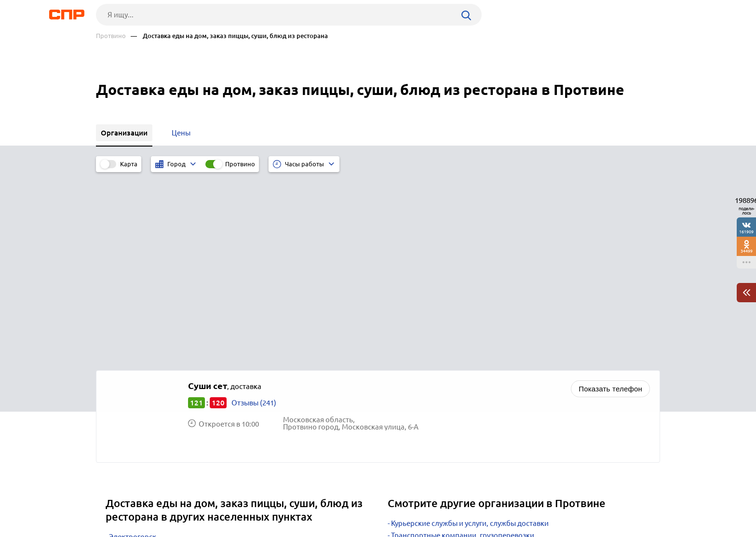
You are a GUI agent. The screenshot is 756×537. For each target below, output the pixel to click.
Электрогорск (133, 347)
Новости (174, 501)
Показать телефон (610, 199)
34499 (747, 251)
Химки (120, 395)
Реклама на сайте (242, 501)
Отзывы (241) (254, 213)
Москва (122, 371)
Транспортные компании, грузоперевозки (463, 345)
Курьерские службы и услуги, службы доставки (470, 333)
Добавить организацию (617, 501)
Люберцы (126, 383)
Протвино (111, 36)
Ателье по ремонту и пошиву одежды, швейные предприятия (495, 369)
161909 (746, 232)
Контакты (312, 501)
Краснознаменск (137, 359)
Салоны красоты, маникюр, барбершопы (461, 357)
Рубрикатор (114, 501)
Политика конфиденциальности (225, 529)
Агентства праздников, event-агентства (457, 382)
